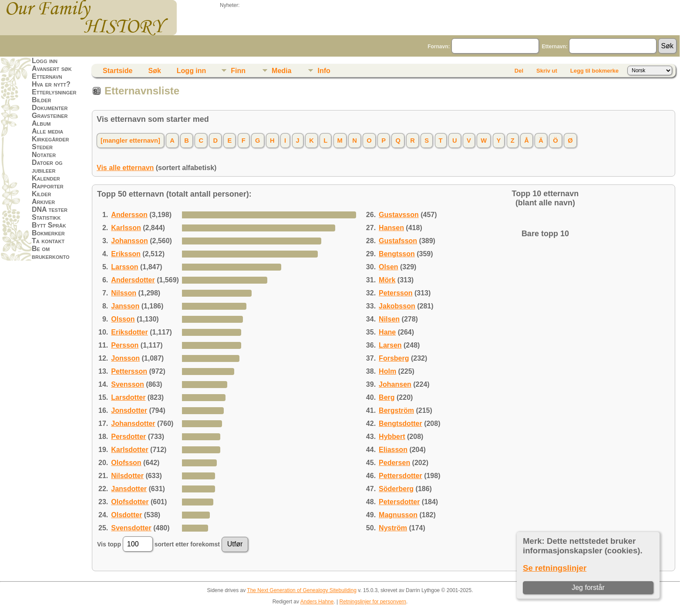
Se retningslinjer (555, 568)
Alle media (47, 131)
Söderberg (396, 489)
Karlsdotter (130, 450)
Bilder (42, 100)
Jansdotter (129, 489)
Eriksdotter (129, 332)
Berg (387, 397)
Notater (44, 155)
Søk (154, 71)
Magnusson (398, 515)
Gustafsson (398, 241)
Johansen (395, 384)
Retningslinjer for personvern (373, 602)
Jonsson (125, 358)
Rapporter (48, 186)
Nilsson (124, 293)
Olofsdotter (130, 502)
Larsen (390, 345)
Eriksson (126, 254)
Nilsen (389, 319)
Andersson (129, 215)
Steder (42, 147)
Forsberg (394, 358)
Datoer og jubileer (47, 166)
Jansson (125, 306)
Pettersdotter (401, 476)
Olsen (388, 267)
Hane (387, 332)
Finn (238, 71)
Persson (125, 345)
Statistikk (46, 217)
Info (324, 71)
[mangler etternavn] (130, 141)
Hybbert (392, 437)
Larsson (125, 267)
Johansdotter (133, 423)
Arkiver (43, 202)
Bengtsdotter (401, 423)
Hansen (391, 228)
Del (519, 71)
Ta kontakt (48, 241)
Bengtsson (397, 254)
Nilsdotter (127, 476)
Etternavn (47, 76)
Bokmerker (48, 233)
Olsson (123, 319)
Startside (118, 71)
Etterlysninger (54, 92)
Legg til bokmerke (594, 71)
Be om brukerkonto (51, 253)
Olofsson (126, 463)
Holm (387, 371)
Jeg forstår (588, 588)
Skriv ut (547, 71)
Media (281, 71)
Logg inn (45, 61)
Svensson (128, 384)
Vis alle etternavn (125, 168)
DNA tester (50, 209)
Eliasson (393, 450)
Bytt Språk (49, 225)
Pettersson (129, 371)
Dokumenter (50, 108)
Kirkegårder (50, 139)
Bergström (396, 410)
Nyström (393, 528)
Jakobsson (397, 306)
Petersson (396, 293)
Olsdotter (126, 515)
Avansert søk (52, 69)
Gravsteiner (50, 115)
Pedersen (394, 463)
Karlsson (126, 228)
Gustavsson (399, 215)
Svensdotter (131, 528)
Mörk (387, 280)
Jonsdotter (129, 410)
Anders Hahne (317, 602)
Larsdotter (128, 397)
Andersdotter (133, 280)
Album (41, 123)
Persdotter (128, 437)
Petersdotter (399, 502)
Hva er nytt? (51, 84)
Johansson (129, 241)
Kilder (42, 194)
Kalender (46, 178)
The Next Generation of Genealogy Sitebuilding (302, 590)
